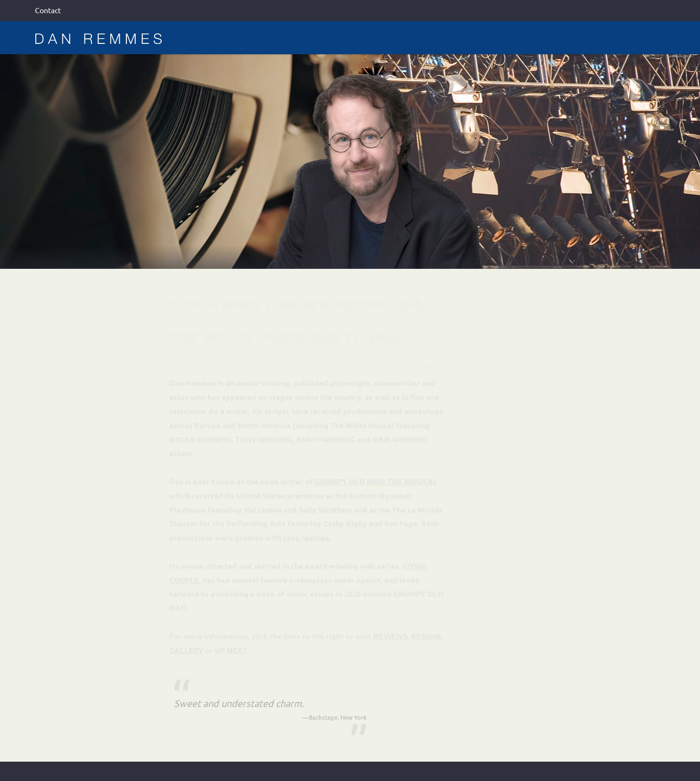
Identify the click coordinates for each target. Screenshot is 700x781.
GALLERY (186, 650)
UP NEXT (231, 650)
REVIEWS (390, 636)
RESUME (426, 636)
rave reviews (306, 537)
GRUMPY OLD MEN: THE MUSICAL (376, 481)
